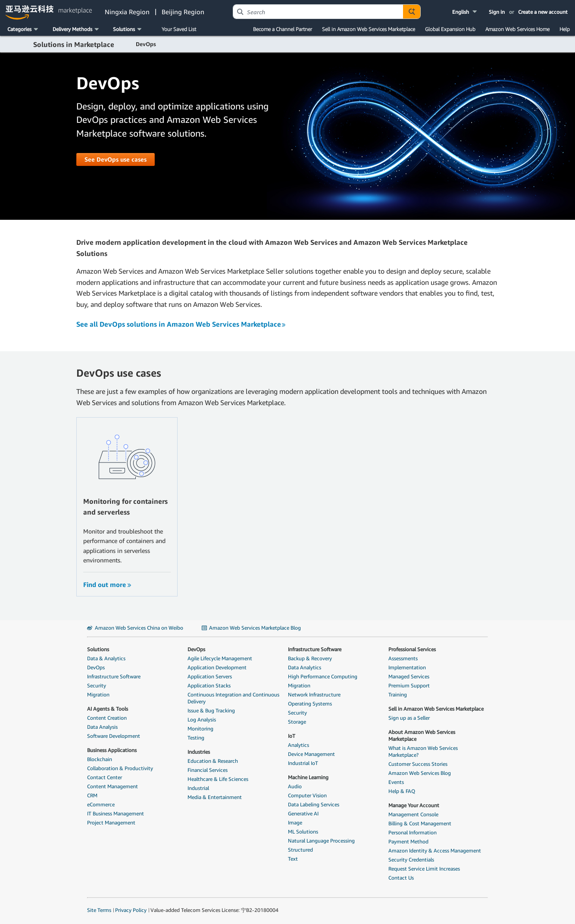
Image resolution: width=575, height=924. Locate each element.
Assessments (403, 658)
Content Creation (107, 718)
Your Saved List (179, 29)
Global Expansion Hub (450, 29)
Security (97, 685)
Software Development (114, 736)
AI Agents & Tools (108, 709)
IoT (292, 736)
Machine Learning (308, 777)
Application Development (217, 667)
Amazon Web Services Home (517, 29)
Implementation (407, 667)
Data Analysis (102, 727)
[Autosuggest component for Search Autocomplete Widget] (412, 12)
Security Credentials (411, 860)
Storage (297, 722)
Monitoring (200, 729)
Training (398, 695)
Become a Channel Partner (283, 29)
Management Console (413, 814)
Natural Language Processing (321, 841)
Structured (300, 850)
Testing (196, 738)
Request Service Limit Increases (424, 869)
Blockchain (100, 759)
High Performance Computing (323, 676)
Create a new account (543, 12)
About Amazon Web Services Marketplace (422, 735)
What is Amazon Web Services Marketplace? (423, 751)
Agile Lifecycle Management (220, 658)
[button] (465, 12)
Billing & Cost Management (420, 823)
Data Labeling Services (314, 804)
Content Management (112, 786)
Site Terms (99, 910)
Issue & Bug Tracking (211, 710)
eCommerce (101, 804)
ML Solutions (303, 832)
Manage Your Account (414, 805)
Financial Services (208, 770)
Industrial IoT (303, 763)
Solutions (98, 649)
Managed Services (409, 676)
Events (396, 782)
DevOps (96, 667)
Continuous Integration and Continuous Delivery (233, 698)
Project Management (111, 823)
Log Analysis (202, 720)
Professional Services (412, 649)
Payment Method (408, 841)
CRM (92, 795)
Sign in (497, 12)
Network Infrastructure (314, 695)
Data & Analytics (106, 658)
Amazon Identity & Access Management (435, 851)
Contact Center (105, 777)
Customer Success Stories (418, 764)
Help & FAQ (402, 791)
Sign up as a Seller (409, 718)
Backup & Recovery (310, 658)
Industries (199, 752)
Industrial (198, 788)
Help (565, 29)
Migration (98, 695)
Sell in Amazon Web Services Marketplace (369, 29)
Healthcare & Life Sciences (218, 779)
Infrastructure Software (114, 676)
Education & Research (213, 761)
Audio (295, 786)
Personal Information (412, 832)
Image (295, 823)
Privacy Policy (131, 910)
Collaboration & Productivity (120, 768)
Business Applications (112, 750)
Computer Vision (307, 795)
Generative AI (303, 813)
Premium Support (409, 685)
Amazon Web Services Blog (420, 773)
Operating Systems (310, 704)
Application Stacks (209, 685)
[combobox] (318, 12)
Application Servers (210, 676)
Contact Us (401, 878)
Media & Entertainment (215, 797)
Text (293, 859)
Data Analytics (305, 667)
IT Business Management (116, 813)
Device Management (311, 754)
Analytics (298, 745)
